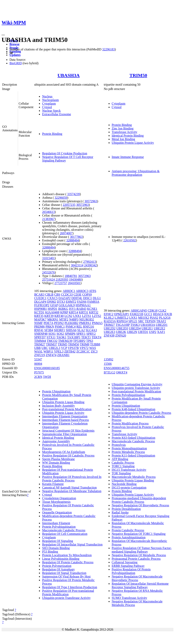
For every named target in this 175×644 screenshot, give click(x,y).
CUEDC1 (40, 298)
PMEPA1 (85, 323)
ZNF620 (121, 335)
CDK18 (153, 311)
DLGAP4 (40, 302)
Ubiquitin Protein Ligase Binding (63, 402)
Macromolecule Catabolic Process (64, 530)
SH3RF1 (59, 330)
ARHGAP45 (139, 311)
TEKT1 (86, 337)
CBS (57, 295)
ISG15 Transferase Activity (129, 470)
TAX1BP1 (74, 337)
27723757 (61, 283)
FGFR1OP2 (42, 305)
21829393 (62, 279)
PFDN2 (59, 323)
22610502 (130, 240)
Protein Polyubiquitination (59, 527)
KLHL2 (109, 318)
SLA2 (81, 330)
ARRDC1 (69, 291)
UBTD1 (143, 332)
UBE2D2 (110, 328)
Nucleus (47, 96)
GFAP (54, 305)
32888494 (73, 240)
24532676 (48, 272)
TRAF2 (161, 321)
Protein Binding (52, 134)
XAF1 (161, 332)
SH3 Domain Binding (56, 548)
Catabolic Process (123, 463)
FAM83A (93, 302)
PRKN (50, 327)
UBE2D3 (122, 328)
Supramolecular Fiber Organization (64, 434)
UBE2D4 (135, 328)
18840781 (71, 276)
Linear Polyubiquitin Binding (61, 559)
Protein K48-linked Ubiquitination (133, 409)
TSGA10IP (122, 325)
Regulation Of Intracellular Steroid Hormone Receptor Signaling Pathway (140, 585)
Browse (14, 44)
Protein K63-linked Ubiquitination (133, 438)
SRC (141, 321)
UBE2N (132, 332)
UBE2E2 (159, 328)
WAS (93, 348)
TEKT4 (96, 337)
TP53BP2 (79, 341)
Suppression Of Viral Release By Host (66, 576)
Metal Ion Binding (123, 139)
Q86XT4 (122, 372)
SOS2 (60, 334)
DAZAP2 (65, 298)
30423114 (77, 265)
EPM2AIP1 (122, 314)
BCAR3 (39, 295)
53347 (38, 359)
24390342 (91, 265)
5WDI (47, 377)
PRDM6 (39, 327)
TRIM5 (62, 344)
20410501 (74, 283)
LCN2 (68, 316)
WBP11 (48, 351)
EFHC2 (109, 314)
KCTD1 (39, 312)
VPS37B (73, 348)
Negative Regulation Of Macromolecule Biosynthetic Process (137, 578)
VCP (64, 348)
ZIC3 (94, 351)
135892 (109, 359)
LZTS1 (87, 316)
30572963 (91, 201)
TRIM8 (85, 344)
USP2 (153, 332)
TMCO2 (52, 341)
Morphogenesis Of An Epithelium (64, 452)
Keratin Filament (53, 484)
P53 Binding (50, 552)
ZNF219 (40, 355)
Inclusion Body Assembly (58, 406)
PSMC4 (71, 327)
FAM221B (136, 314)
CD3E (78, 295)
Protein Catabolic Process (128, 530)
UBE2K (121, 332)
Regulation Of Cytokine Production (65, 153)
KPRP (64, 312)
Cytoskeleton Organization (59, 498)
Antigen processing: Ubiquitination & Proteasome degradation (136, 173)
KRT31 (84, 312)
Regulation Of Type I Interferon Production (70, 587)
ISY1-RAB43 (78, 309)
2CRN (38, 377)
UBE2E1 (147, 328)
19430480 (75, 279)
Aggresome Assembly (56, 441)
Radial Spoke (120, 512)
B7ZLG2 (110, 372)
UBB (37, 348)
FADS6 (82, 302)
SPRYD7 (40, 337)
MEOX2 (143, 318)
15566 (108, 364)
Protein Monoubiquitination (129, 448)
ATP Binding (120, 459)
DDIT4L (77, 298)
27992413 (90, 262)
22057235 (69, 205)
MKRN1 (53, 319)
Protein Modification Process (130, 423)
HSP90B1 (41, 309)
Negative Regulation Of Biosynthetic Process (140, 505)
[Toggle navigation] (3, 35)
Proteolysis (119, 445)
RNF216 (88, 327)
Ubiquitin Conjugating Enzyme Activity (137, 384)
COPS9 (87, 295)
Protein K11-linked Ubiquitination (133, 455)
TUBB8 (95, 344)
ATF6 (93, 291)
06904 (38, 364)
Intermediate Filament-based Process (65, 420)
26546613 (48, 212)
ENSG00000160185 (47, 368)
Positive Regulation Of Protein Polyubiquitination (131, 571)
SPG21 (133, 321)
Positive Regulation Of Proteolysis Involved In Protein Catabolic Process (72, 479)
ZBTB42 (70, 351)
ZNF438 (109, 335)
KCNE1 (92, 309)
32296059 (61, 198)
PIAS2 (154, 318)
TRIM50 (138, 75)
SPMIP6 (70, 334)
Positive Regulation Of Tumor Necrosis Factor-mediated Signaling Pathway (142, 550)
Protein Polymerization (57, 566)
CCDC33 (67, 295)
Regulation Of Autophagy (58, 569)
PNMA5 (97, 323)
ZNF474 (51, 355)
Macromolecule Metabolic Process (134, 477)
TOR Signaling (121, 473)
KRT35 (39, 316)
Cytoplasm (49, 104)
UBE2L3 (55, 348)
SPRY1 (81, 334)
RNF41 (39, 330)
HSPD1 (52, 309)
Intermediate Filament (56, 523)
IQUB (168, 314)
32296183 (109, 49)
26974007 (66, 233)
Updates (15, 55)
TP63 (90, 341)
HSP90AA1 (83, 305)
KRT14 (73, 312)
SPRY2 (91, 334)
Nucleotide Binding (124, 484)
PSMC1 (60, 327)
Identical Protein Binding (128, 136)
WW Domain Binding (56, 463)
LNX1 (77, 316)
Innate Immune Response (128, 157)
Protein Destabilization (126, 509)
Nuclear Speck (51, 111)
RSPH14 (122, 321)
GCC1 (148, 314)
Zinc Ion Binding (123, 128)
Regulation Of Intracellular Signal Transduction (72, 544)
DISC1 (87, 298)
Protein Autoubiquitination (129, 537)
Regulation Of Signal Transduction (64, 573)
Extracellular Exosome (57, 114)
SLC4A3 (91, 330)
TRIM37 (52, 344)
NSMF (39, 323)
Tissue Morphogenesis (56, 502)
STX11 (51, 337)
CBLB (49, 295)
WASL (38, 351)
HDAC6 (158, 314)
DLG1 (97, 298)
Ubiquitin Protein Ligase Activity (133, 143)
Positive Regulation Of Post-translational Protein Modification (68, 592)
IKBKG (63, 309)
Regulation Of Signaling (58, 541)
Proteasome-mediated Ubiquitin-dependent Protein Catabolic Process (139, 500)
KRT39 (49, 316)
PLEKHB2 (71, 323)
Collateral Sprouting (125, 562)
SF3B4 (49, 330)
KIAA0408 (52, 312)
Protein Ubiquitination (56, 391)
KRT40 (59, 316)
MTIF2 (64, 319)
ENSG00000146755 (117, 368)
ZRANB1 (63, 355)
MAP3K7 (40, 319)
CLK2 (162, 311)
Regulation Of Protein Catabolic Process (68, 562)
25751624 (48, 279)
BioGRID (16, 63)
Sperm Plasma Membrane (58, 459)
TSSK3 (135, 325)
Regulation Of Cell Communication (65, 534)
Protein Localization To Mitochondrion (67, 555)
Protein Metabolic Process (128, 452)
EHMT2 (71, 302)
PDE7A (48, 323)
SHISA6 (71, 330)
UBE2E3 (110, 332)
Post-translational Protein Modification (67, 409)
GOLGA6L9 (67, 305)
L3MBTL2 (121, 318)
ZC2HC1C (83, 351)
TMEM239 (65, 341)
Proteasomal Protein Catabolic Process (136, 559)
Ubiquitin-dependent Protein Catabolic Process (141, 413)
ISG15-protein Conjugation (129, 487)
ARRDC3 (82, 291)
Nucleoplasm (50, 100)
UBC (45, 348)
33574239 (74, 194)
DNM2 (52, 302)
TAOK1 (61, 337)
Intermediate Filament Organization (65, 416)
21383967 (48, 219)
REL (79, 327)
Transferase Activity (125, 132)
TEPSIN (150, 321)
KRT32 (94, 312)
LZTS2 (96, 316)
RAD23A (110, 321)
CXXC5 (52, 298)
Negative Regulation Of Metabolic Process (139, 555)
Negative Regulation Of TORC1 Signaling (139, 534)
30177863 (76, 237)
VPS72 (84, 348)
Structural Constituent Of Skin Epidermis (68, 431)
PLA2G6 (165, 318)
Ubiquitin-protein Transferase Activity (66, 598)
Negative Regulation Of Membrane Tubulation (72, 491)
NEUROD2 (87, 319)
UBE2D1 (162, 325)
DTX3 (61, 302)
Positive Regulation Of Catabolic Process (68, 455)
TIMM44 (40, 341)
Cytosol (47, 107)
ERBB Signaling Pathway (128, 566)
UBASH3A (69, 75)
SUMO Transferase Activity (130, 598)
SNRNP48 (41, 334)
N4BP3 (74, 319)
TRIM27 (40, 344)
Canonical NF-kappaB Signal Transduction (69, 487)
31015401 (48, 258)
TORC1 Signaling (123, 466)
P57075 (39, 372)
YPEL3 (59, 351)
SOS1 (52, 334)
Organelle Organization (57, 512)
